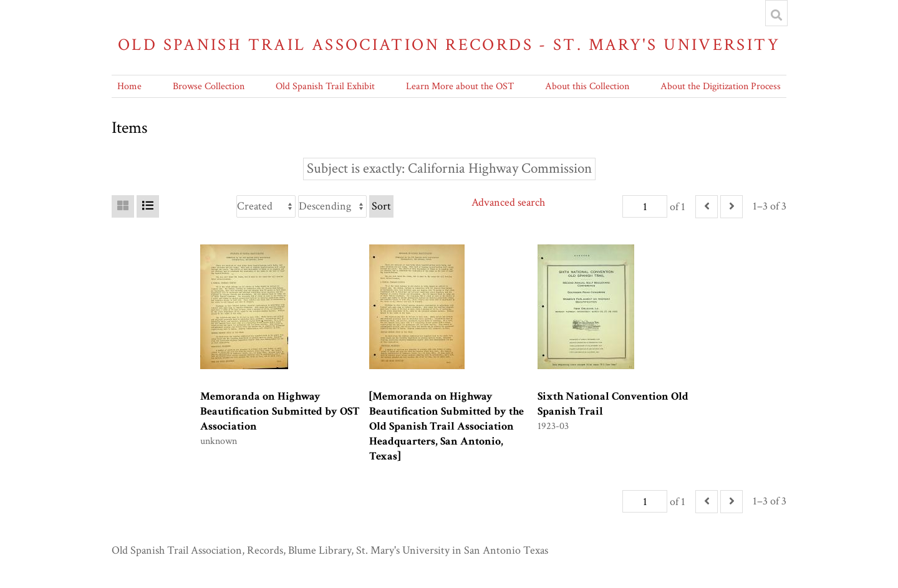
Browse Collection (209, 86)
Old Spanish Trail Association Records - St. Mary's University (449, 45)
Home (129, 86)
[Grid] (123, 206)
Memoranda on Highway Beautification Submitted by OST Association (280, 411)
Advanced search (508, 202)
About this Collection (587, 86)
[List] (148, 206)
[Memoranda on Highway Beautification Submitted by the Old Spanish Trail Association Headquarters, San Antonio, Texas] (447, 426)
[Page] (645, 206)
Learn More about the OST (460, 86)
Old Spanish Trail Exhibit (325, 86)
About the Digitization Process (721, 86)
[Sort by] (266, 206)
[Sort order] (332, 206)
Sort (381, 206)
